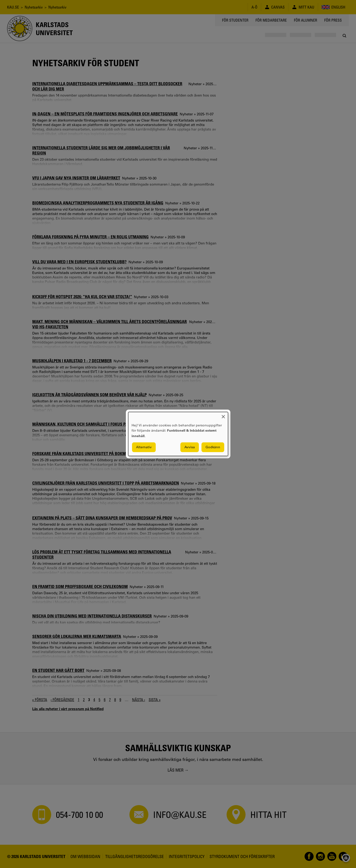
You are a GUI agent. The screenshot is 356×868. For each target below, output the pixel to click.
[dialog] (178, 434)
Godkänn (213, 447)
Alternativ (144, 447)
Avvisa (190, 447)
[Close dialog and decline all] (223, 415)
